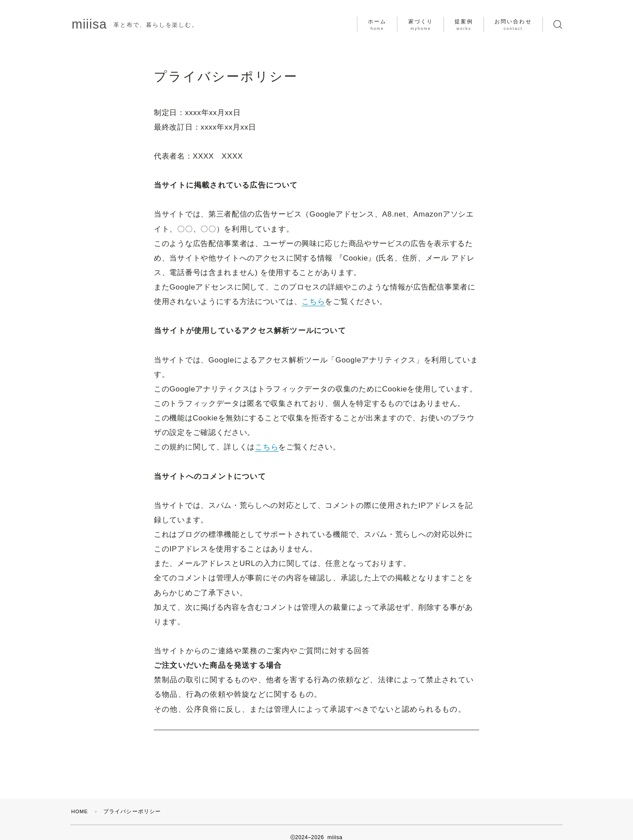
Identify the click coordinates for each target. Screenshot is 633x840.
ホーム (377, 25)
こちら (313, 302)
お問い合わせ (513, 25)
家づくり (421, 25)
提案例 (464, 25)
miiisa (91, 24)
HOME (80, 802)
